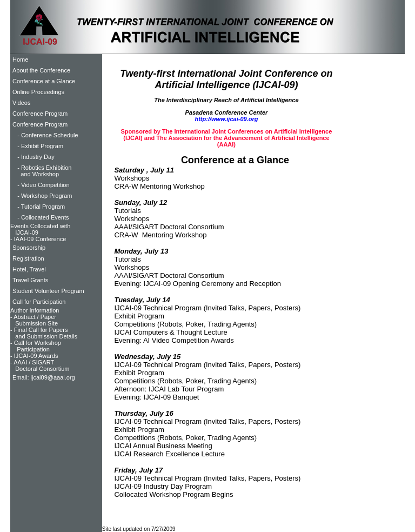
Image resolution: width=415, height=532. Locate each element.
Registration (28, 258)
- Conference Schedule (45, 135)
